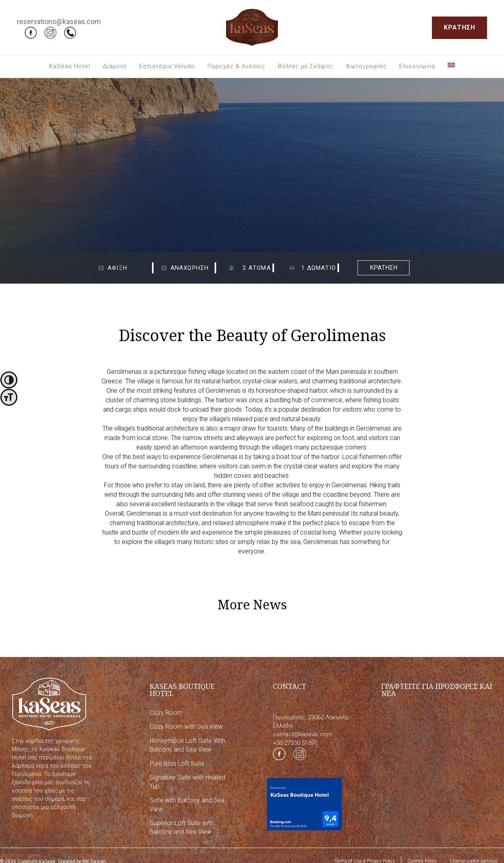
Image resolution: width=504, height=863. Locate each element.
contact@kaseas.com (302, 734)
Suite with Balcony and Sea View (187, 805)
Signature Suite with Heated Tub (187, 782)
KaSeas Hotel (70, 66)
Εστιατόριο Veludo (167, 66)
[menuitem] (70, 67)
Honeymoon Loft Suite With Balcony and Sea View (187, 745)
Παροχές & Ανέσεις (236, 66)
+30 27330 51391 (295, 743)
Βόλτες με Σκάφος (306, 66)
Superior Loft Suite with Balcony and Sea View (182, 827)
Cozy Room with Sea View (186, 727)
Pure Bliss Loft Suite (177, 764)
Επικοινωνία (417, 66)
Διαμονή (115, 66)
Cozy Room (166, 713)
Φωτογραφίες (366, 66)
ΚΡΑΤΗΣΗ (460, 27)
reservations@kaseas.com (59, 21)
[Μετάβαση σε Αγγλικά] (451, 65)
